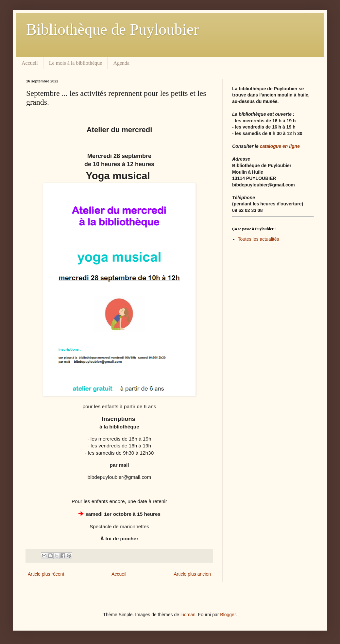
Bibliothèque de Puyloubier (112, 29)
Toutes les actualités (259, 239)
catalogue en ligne (280, 146)
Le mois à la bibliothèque (76, 63)
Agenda (121, 63)
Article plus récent (46, 574)
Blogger (228, 615)
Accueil (30, 63)
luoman (188, 615)
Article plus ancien (192, 574)
